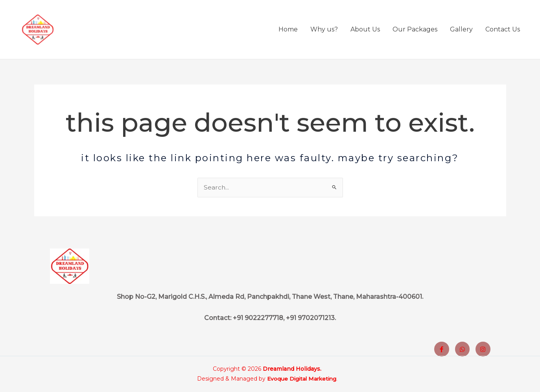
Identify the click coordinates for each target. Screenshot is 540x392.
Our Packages (415, 31)
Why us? (324, 31)
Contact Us (503, 31)
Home (288, 31)
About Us (365, 31)
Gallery (461, 31)
